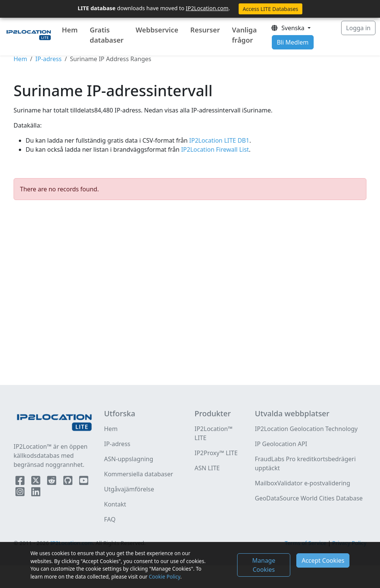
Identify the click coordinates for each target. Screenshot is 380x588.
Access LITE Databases (270, 9)
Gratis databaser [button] (107, 35)
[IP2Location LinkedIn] (36, 493)
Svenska (288, 28)
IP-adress (49, 59)
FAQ (110, 519)
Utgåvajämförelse (129, 489)
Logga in (358, 28)
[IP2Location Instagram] (21, 493)
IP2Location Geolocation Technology (306, 429)
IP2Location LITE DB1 (219, 140)
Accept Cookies (323, 560)
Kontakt (115, 504)
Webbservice (157, 30)
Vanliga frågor (244, 35)
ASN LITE (207, 468)
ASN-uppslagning (129, 459)
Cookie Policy (165, 576)
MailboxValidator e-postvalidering (303, 483)
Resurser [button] (205, 30)
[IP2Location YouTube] (84, 482)
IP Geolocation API (281, 444)
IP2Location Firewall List (214, 149)
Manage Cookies (264, 565)
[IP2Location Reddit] (52, 482)
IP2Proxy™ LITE (216, 453)
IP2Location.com (207, 8)
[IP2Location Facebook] (21, 482)
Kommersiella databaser (139, 474)
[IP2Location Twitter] (37, 482)
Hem (70, 30)
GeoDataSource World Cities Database (309, 498)
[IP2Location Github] (69, 482)
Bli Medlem (293, 42)
